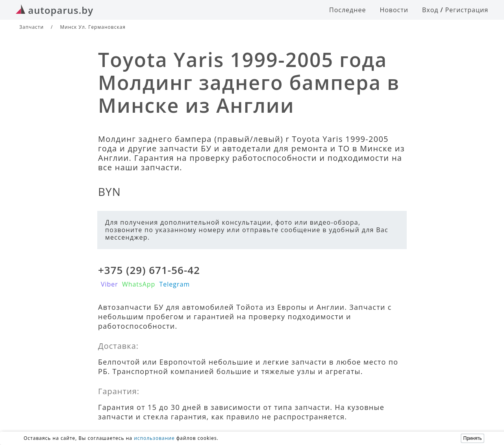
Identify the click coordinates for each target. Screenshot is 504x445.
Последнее (347, 10)
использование (154, 438)
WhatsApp (139, 284)
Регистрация (467, 10)
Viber (109, 284)
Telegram (174, 284)
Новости (394, 10)
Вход (430, 10)
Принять (473, 438)
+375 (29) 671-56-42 (149, 270)
